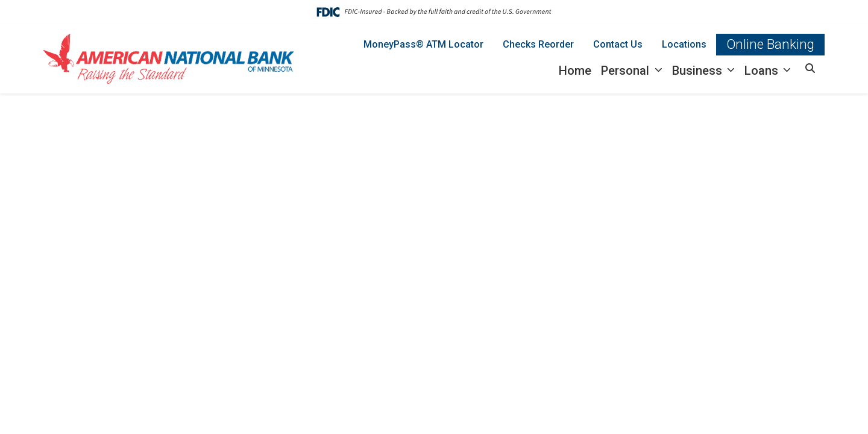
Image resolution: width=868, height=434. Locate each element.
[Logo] (169, 59)
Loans (763, 71)
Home (575, 71)
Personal (627, 71)
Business (699, 71)
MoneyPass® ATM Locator (423, 44)
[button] (810, 69)
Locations (684, 44)
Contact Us (618, 44)
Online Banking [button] (770, 44)
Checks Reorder (538, 44)
